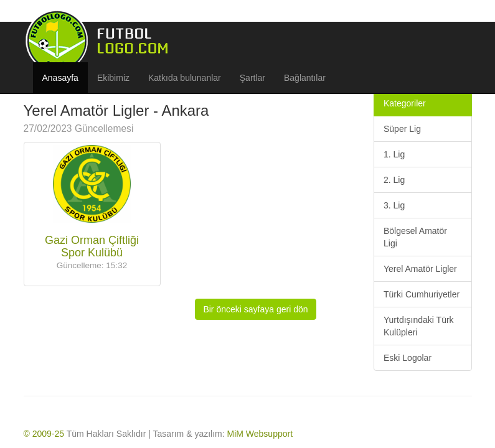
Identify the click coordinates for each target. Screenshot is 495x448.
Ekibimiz (113, 78)
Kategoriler (405, 103)
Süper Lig (402, 129)
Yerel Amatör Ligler (420, 269)
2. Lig (394, 180)
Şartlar (252, 78)
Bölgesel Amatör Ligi (415, 237)
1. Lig (394, 154)
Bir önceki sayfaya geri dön (255, 309)
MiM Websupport (260, 434)
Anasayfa (60, 78)
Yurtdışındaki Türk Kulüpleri (419, 326)
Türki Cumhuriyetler (422, 294)
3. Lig (394, 205)
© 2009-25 (44, 434)
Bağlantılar (305, 78)
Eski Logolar (408, 358)
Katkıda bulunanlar (185, 78)
